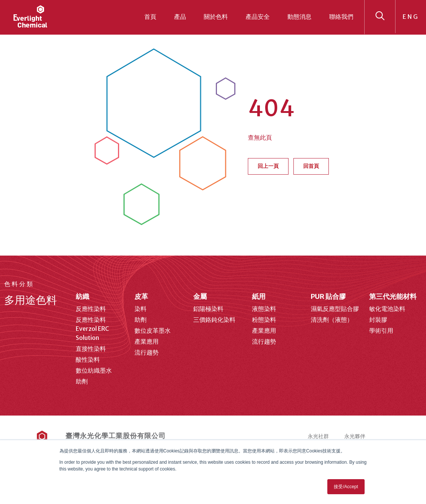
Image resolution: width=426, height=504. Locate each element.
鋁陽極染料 (208, 309)
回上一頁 (268, 166)
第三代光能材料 (393, 296)
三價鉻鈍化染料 (214, 320)
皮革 (141, 296)
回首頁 (311, 166)
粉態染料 (264, 320)
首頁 (150, 17)
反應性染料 (91, 309)
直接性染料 (91, 349)
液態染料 (264, 309)
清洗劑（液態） (332, 320)
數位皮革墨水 (153, 330)
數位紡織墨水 (94, 370)
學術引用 (381, 330)
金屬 (200, 296)
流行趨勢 (147, 352)
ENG (411, 17)
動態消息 (299, 17)
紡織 (82, 296)
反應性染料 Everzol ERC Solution (92, 329)
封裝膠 (378, 320)
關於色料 (216, 17)
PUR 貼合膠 (328, 296)
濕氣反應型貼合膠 (335, 309)
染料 (140, 309)
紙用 (259, 296)
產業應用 (147, 341)
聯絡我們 (341, 17)
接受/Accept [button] (346, 487)
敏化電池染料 (387, 309)
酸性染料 (88, 359)
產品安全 (258, 17)
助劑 (82, 381)
